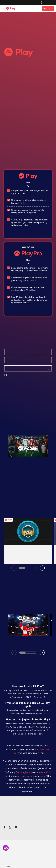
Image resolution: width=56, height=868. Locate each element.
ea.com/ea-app (25, 722)
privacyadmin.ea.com (17, 381)
